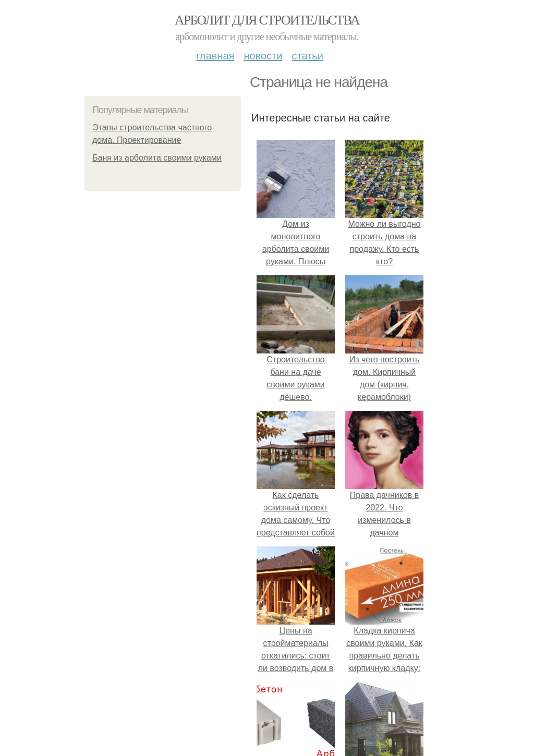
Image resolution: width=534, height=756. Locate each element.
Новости (263, 56)
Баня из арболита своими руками (157, 158)
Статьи (307, 56)
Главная (215, 56)
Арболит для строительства (267, 20)
